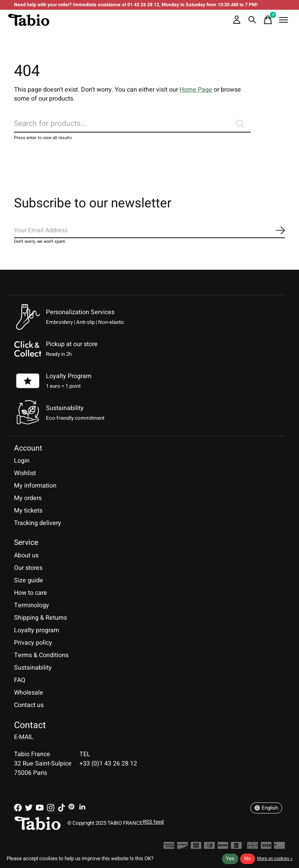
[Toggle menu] (283, 20)
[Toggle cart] (268, 20)
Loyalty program (37, 630)
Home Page (196, 90)
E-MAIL (24, 737)
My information (35, 486)
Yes (230, 859)
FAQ (20, 680)
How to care (31, 593)
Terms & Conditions (41, 655)
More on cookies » (275, 858)
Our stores (28, 568)
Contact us (29, 705)
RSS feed (153, 822)
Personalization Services (80, 312)
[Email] (149, 231)
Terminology (32, 605)
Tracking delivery (38, 523)
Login (22, 461)
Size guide (29, 580)
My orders (28, 498)
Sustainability (33, 668)
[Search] (132, 124)
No (248, 859)
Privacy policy (33, 643)
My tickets (28, 511)
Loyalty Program (69, 376)
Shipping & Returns (40, 618)
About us (26, 555)
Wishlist (25, 473)
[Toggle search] (252, 20)
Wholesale (29, 693)
